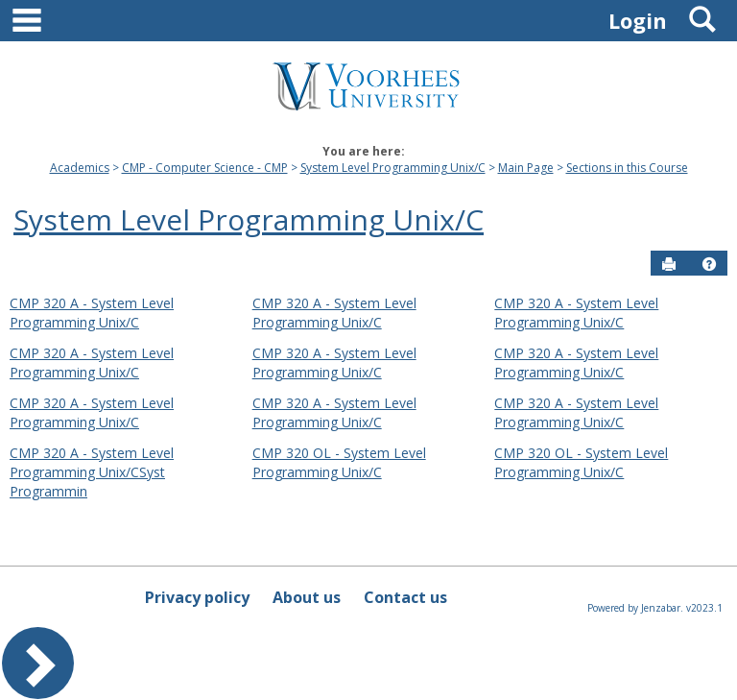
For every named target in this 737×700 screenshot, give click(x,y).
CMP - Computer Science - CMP (205, 168)
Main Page (526, 168)
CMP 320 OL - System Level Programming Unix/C (339, 462)
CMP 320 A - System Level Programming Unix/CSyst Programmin (92, 472)
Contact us (405, 597)
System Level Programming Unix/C (393, 168)
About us (307, 597)
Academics (80, 168)
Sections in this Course (627, 168)
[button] (709, 264)
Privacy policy (197, 597)
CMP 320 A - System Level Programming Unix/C (92, 313)
